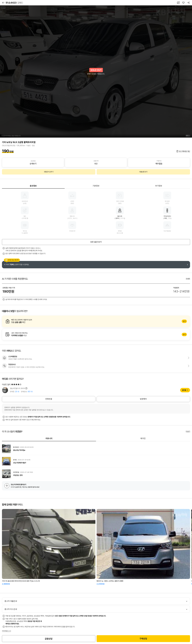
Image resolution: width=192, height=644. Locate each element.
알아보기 (96, 321)
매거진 (143, 438)
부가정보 (159, 186)
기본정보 (96, 186)
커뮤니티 (49, 438)
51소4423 (14, 3)
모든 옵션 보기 (96, 242)
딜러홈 (184, 390)
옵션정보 (33, 186)
